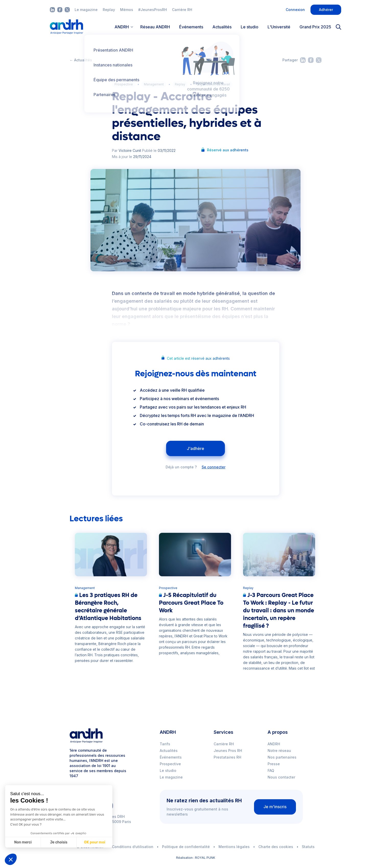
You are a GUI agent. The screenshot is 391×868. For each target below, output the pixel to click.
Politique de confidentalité (186, 847)
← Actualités (81, 60)
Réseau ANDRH (155, 27)
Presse (274, 764)
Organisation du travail (213, 84)
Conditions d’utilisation (133, 847)
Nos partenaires (282, 757)
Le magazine (86, 10)
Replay (109, 10)
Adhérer (326, 10)
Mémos (127, 10)
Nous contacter (281, 777)
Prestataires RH (227, 757)
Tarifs (165, 744)
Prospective (124, 84)
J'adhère (195, 448)
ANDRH (274, 744)
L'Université (279, 27)
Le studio (250, 27)
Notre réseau (279, 751)
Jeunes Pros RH (228, 751)
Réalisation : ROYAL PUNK (196, 858)
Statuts (308, 847)
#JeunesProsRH (153, 10)
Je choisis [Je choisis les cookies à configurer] (59, 842)
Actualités (222, 27)
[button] (11, 859)
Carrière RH (182, 10)
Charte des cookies (276, 847)
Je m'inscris (275, 807)
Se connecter (214, 467)
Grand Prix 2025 (315, 27)
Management (154, 84)
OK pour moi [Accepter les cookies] (94, 842)
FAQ (271, 770)
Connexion (295, 10)
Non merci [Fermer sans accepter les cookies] (23, 842)
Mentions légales (234, 847)
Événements (191, 27)
